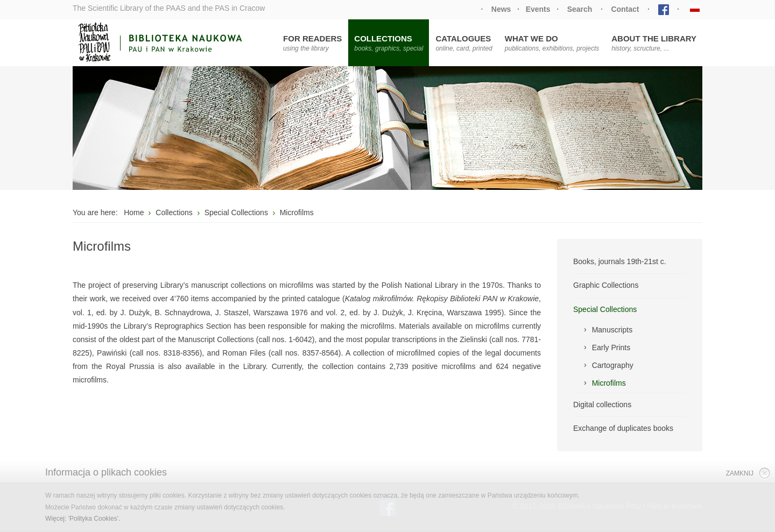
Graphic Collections (606, 285)
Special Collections (605, 309)
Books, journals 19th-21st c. (620, 261)
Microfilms (609, 383)
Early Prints (611, 347)
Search (580, 9)
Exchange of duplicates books (623, 428)
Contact (625, 9)
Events (538, 9)
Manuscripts (612, 330)
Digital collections (602, 405)
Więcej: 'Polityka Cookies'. (83, 519)
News (501, 9)
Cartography (613, 365)
